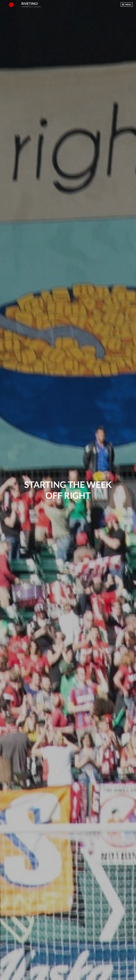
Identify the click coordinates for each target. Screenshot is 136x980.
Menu (127, 4)
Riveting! (30, 4)
